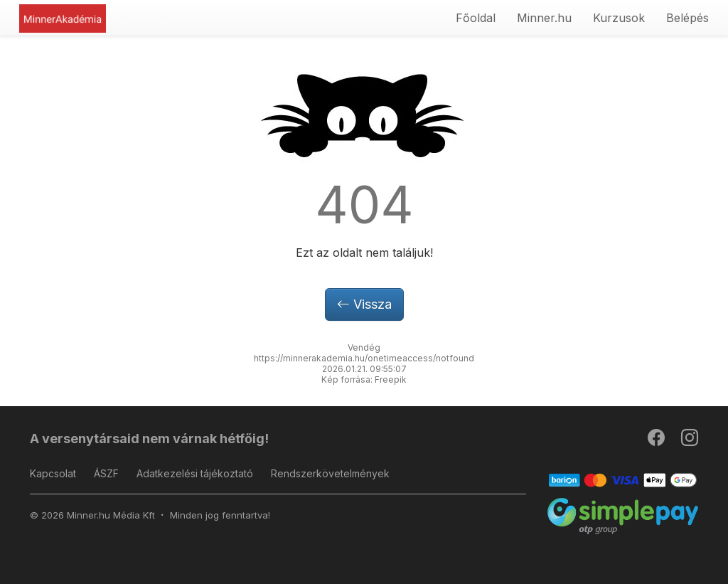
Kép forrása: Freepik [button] (364, 379)
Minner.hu (544, 18)
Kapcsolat (53, 473)
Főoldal (476, 18)
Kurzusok (619, 18)
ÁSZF (106, 473)
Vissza (364, 304)
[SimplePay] (623, 515)
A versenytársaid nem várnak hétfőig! (149, 439)
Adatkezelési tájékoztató (195, 473)
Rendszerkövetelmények (330, 473)
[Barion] (623, 479)
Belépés (687, 18)
